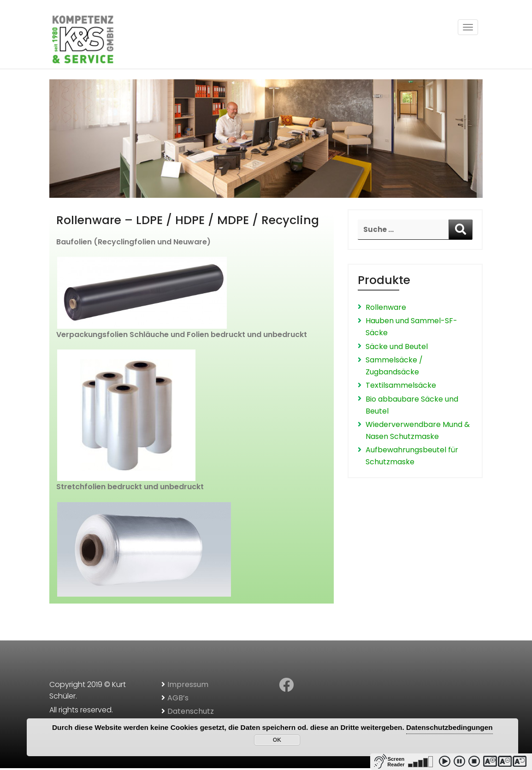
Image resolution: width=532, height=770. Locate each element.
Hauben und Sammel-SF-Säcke (411, 327)
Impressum (188, 684)
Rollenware (386, 307)
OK (277, 740)
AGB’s (178, 698)
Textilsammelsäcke (401, 385)
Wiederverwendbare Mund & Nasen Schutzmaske (418, 430)
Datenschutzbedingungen (449, 727)
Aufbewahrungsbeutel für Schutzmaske (412, 456)
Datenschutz (191, 711)
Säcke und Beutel (397, 346)
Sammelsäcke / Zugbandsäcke (394, 366)
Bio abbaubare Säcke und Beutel (412, 405)
